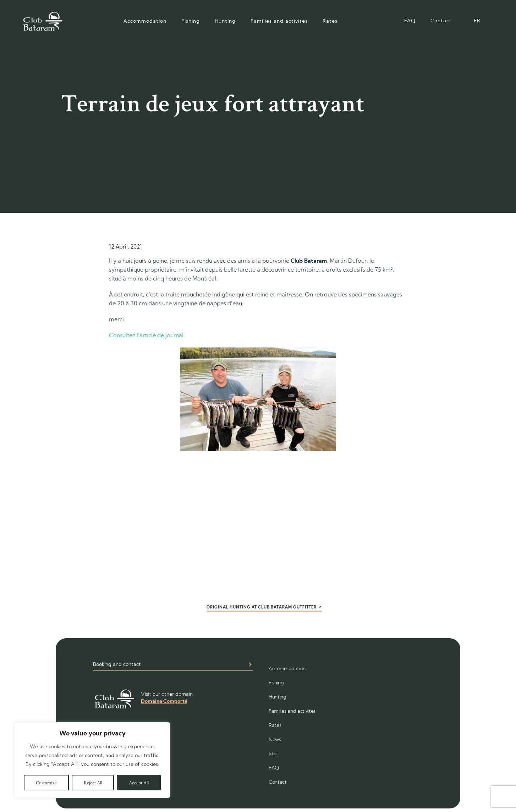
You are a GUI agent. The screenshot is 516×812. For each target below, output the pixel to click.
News (275, 740)
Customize (46, 783)
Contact (441, 21)
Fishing (191, 21)
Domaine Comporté (164, 702)
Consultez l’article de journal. (148, 336)
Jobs (273, 754)
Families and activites (279, 21)
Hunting (225, 21)
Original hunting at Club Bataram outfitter (262, 608)
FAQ (410, 21)
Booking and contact (117, 665)
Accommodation (145, 21)
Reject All (93, 783)
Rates (330, 21)
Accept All (139, 783)
